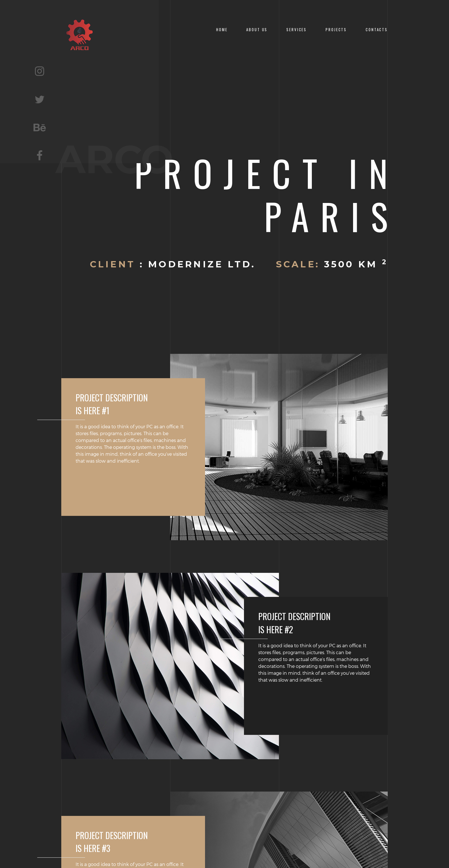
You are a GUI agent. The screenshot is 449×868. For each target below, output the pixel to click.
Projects (336, 30)
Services (297, 30)
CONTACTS (377, 30)
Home (222, 30)
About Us (257, 30)
